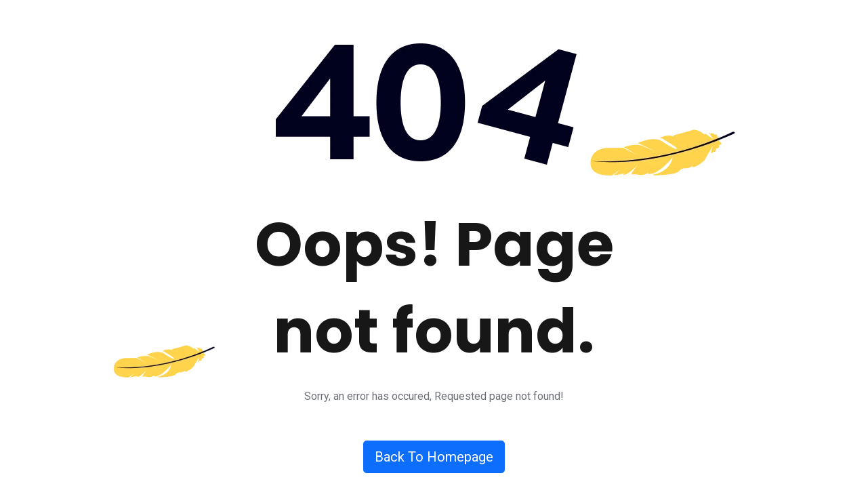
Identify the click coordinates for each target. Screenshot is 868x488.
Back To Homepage (434, 457)
